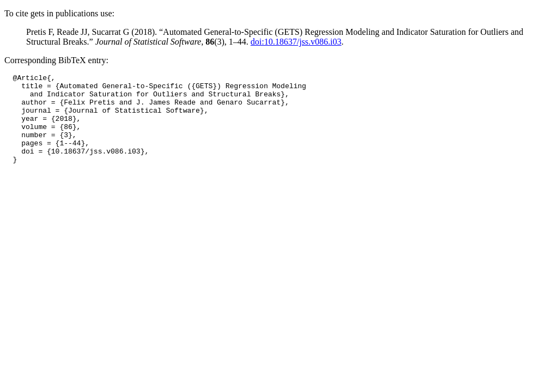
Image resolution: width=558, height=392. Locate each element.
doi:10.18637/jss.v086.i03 (296, 42)
